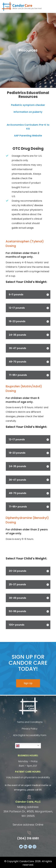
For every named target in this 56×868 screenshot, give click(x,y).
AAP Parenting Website (28, 136)
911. (40, 790)
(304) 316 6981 (28, 838)
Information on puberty (28, 112)
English (22, 746)
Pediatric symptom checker (28, 105)
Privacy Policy (30, 729)
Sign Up (28, 683)
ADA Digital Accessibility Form (30, 735)
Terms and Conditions (30, 722)
